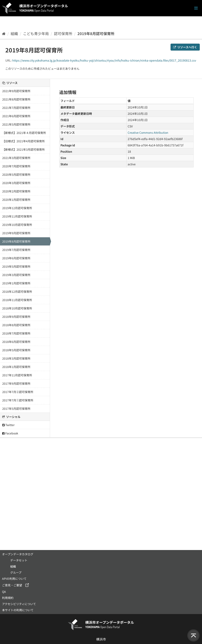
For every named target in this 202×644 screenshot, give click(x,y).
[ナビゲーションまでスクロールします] (196, 8)
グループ (16, 572)
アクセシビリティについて (19, 604)
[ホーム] (4, 33)
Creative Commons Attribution (148, 133)
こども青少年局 (36, 33)
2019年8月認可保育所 (96, 33)
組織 (14, 33)
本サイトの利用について (18, 610)
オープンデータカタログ (18, 554)
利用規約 (8, 598)
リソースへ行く (185, 47)
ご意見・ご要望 (12, 585)
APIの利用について (14, 579)
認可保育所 (63, 33)
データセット (19, 560)
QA (4, 592)
